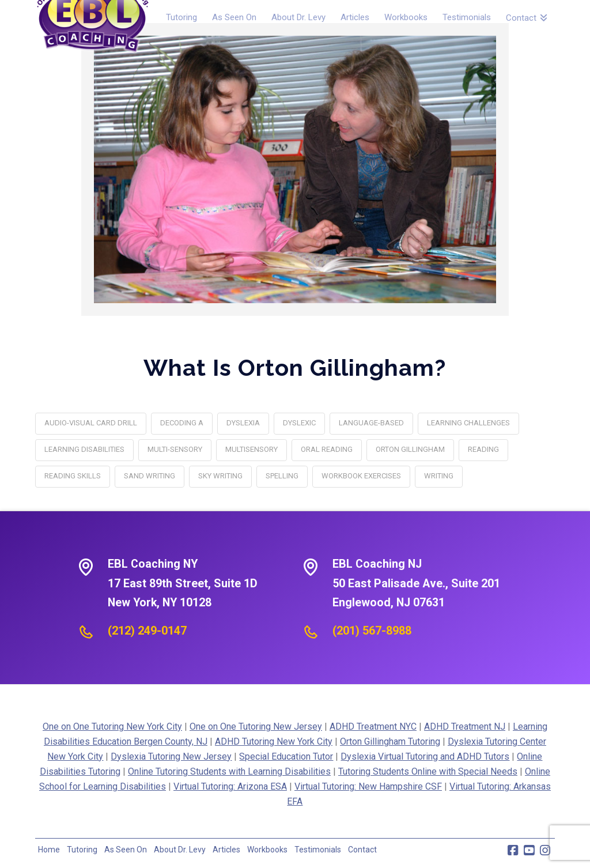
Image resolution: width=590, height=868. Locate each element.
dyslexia (243, 423)
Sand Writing (150, 476)
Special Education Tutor (286, 756)
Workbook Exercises (361, 476)
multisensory (251, 449)
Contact (362, 850)
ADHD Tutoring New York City (274, 741)
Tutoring (82, 850)
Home (49, 850)
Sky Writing (220, 476)
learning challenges (468, 423)
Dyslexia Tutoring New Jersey (171, 756)
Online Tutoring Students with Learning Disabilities (229, 771)
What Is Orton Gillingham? (295, 367)
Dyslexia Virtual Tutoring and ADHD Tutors (425, 756)
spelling (282, 476)
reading (483, 449)
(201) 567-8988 (372, 631)
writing (439, 476)
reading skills (73, 476)
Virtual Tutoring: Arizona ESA (230, 786)
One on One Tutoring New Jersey (256, 727)
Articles (226, 850)
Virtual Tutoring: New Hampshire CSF (368, 786)
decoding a (182, 423)
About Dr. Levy (180, 850)
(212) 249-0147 (147, 631)
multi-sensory (175, 449)
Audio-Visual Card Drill (91, 423)
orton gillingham (410, 449)
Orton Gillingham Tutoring (390, 741)
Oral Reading (327, 449)
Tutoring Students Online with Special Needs (428, 771)
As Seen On (126, 850)
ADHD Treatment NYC (373, 727)
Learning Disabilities (84, 449)
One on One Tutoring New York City (112, 727)
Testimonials (318, 850)
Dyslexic (299, 423)
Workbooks (267, 850)
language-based (371, 423)
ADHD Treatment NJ (465, 727)
